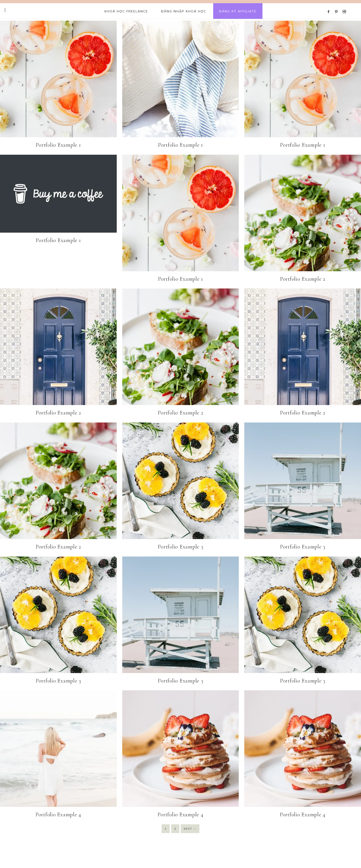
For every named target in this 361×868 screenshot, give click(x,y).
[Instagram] (345, 6)
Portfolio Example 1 (58, 145)
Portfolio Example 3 (180, 547)
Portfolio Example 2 (303, 279)
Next (190, 829)
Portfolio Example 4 (58, 815)
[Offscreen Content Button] (5, 10)
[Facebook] (330, 6)
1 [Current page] (166, 829)
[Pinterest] (337, 6)
